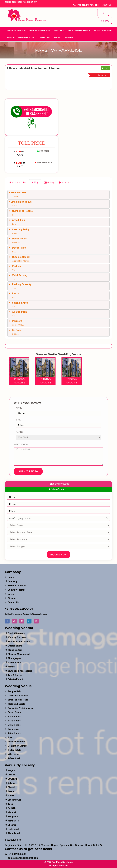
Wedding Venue (15, 31)
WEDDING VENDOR (39, 31)
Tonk (10, 804)
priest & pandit (15, 679)
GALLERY (58, 31)
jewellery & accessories (20, 671)
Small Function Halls (18, 700)
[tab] (18, 183)
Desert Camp (14, 712)
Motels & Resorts (16, 704)
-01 (31, 609)
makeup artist (15, 650)
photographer (15, 658)
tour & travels (15, 675)
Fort (10, 737)
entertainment (15, 646)
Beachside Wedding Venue (21, 708)
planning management (19, 654)
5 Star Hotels (14, 725)
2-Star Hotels (14, 750)
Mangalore (13, 821)
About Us (107, 5)
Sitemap (12, 598)
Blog (10, 38)
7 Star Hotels (14, 721)
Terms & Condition (17, 586)
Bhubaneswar (14, 800)
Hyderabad (13, 829)
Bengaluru (13, 817)
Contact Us (44, 38)
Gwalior (12, 791)
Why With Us (25, 38)
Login (103, 12)
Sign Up (105, 21)
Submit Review (28, 471)
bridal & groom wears (19, 642)
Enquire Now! (59, 555)
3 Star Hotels (14, 717)
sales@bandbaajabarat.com (22, 858)
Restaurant (13, 729)
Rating (20, 432)
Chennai (12, 825)
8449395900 (19, 609)
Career (11, 594)
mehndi (11, 667)
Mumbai (12, 812)
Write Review (21, 444)
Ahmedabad (14, 833)
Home (11, 577)
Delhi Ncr (12, 808)
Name (19, 408)
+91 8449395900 (86, 5)
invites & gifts (15, 663)
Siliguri (11, 770)
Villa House (13, 754)
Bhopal (11, 787)
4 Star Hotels (14, 733)
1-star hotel (14, 758)
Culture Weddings (78, 31)
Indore (11, 796)
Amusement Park (16, 742)
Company (12, 581)
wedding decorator (18, 637)
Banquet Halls (15, 691)
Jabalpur (12, 783)
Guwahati (12, 779)
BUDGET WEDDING (103, 31)
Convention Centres (18, 746)
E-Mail (19, 420)
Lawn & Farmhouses (18, 696)
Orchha (11, 775)
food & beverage (16, 633)
